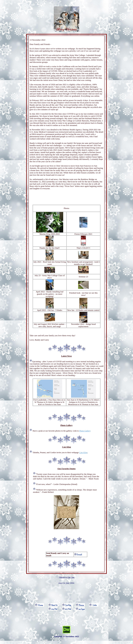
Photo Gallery (85, 431)
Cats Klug (83, 452)
